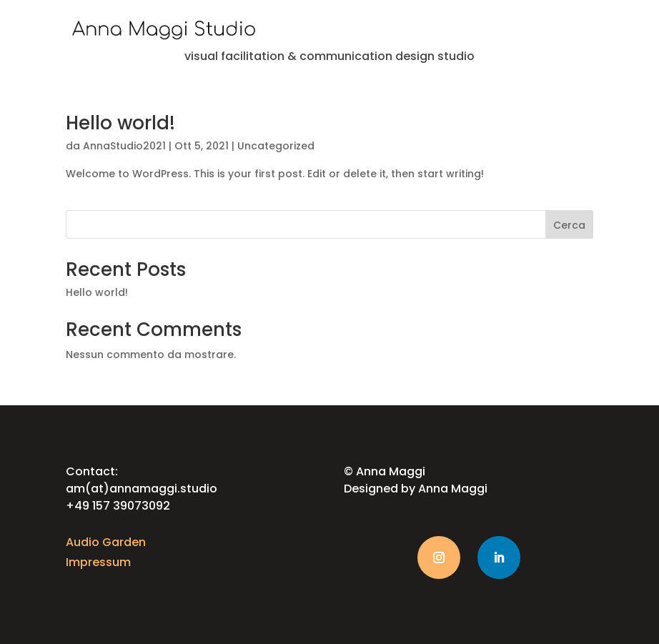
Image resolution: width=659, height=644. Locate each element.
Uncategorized (276, 146)
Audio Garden (106, 542)
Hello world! (120, 123)
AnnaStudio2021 (124, 146)
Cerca (569, 225)
